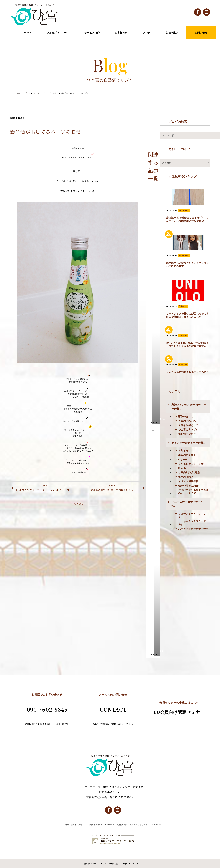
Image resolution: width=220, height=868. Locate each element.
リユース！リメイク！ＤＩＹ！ (193, 515)
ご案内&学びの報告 (189, 472)
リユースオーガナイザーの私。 (187, 504)
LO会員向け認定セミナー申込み (100, 825)
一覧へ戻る (78, 504)
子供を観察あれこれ (190, 425)
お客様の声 (121, 33)
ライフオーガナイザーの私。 (46, 93)
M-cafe (182, 468)
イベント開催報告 (188, 481)
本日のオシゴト (187, 455)
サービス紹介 (92, 33)
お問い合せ (201, 33)
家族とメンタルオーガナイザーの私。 (189, 407)
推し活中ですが (187, 434)
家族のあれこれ (187, 416)
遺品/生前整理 (186, 477)
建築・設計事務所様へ (75, 825)
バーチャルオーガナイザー (193, 529)
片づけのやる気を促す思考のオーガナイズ (193, 492)
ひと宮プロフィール (58, 33)
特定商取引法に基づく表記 (128, 825)
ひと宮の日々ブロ (188, 430)
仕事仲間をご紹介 (188, 486)
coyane (183, 459)
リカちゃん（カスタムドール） (193, 523)
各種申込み (172, 33)
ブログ (147, 33)
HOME (27, 33)
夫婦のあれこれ (187, 421)
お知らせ (183, 450)
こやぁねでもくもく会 (191, 464)
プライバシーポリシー (152, 825)
